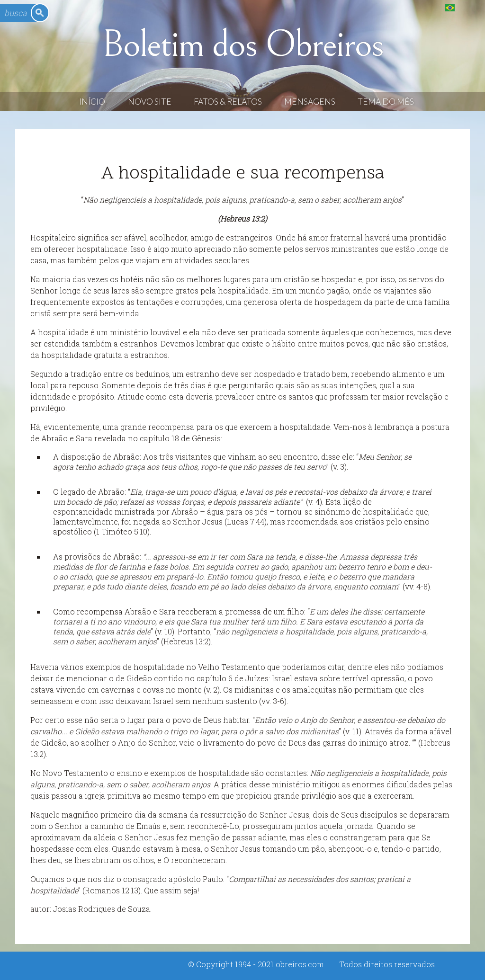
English (469, 7)
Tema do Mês (386, 102)
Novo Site (150, 102)
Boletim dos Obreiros (242, 45)
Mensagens (310, 102)
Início (92, 102)
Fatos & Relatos (228, 102)
